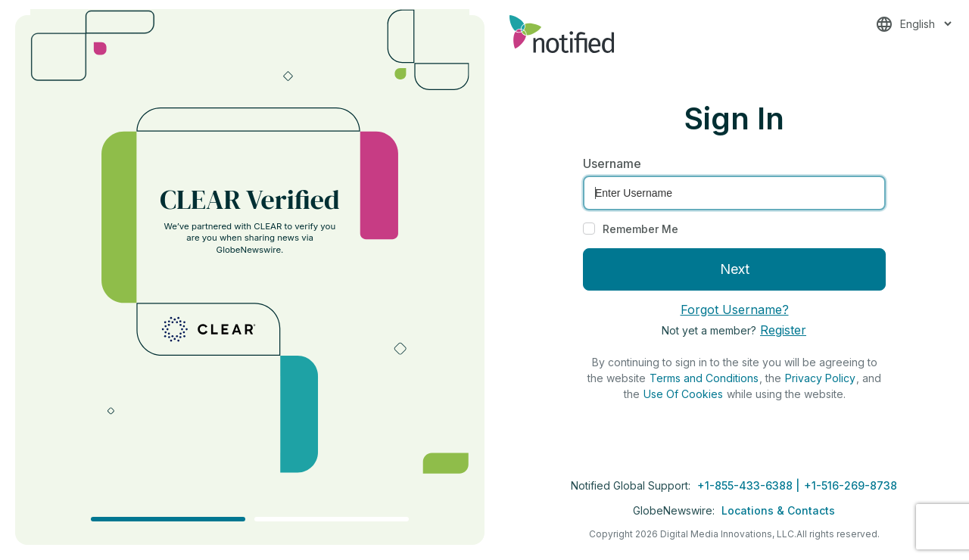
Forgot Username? (735, 310)
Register (783, 330)
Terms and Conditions (704, 378)
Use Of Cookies (683, 394)
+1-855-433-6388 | (750, 485)
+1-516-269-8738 (851, 485)
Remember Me (640, 229)
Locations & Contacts (778, 510)
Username (612, 163)
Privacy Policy (820, 378)
